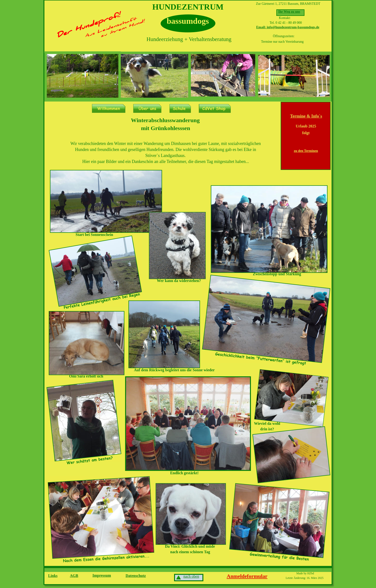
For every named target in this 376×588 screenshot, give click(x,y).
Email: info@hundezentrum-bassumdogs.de (288, 27)
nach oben (191, 576)
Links (53, 576)
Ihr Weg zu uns (289, 12)
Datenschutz (136, 576)
